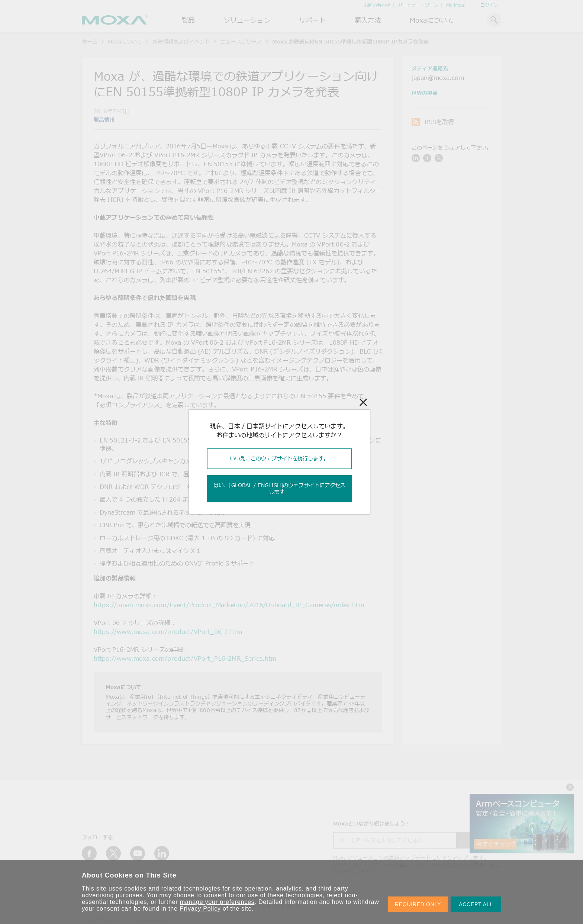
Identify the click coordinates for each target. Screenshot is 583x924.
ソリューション (247, 20)
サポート (312, 20)
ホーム (90, 41)
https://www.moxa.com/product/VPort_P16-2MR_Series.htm (185, 659)
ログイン (489, 5)
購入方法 (368, 20)
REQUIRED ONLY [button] (418, 904)
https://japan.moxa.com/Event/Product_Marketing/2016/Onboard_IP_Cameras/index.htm (229, 605)
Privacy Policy (200, 909)
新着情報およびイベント (181, 41)
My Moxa (456, 5)
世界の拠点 (425, 93)
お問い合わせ (377, 5)
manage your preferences (217, 902)
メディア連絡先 (430, 68)
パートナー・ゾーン (418, 5)
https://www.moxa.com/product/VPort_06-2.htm (168, 632)
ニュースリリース (241, 41)
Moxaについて (432, 20)
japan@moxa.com (438, 78)
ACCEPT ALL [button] (476, 904)
